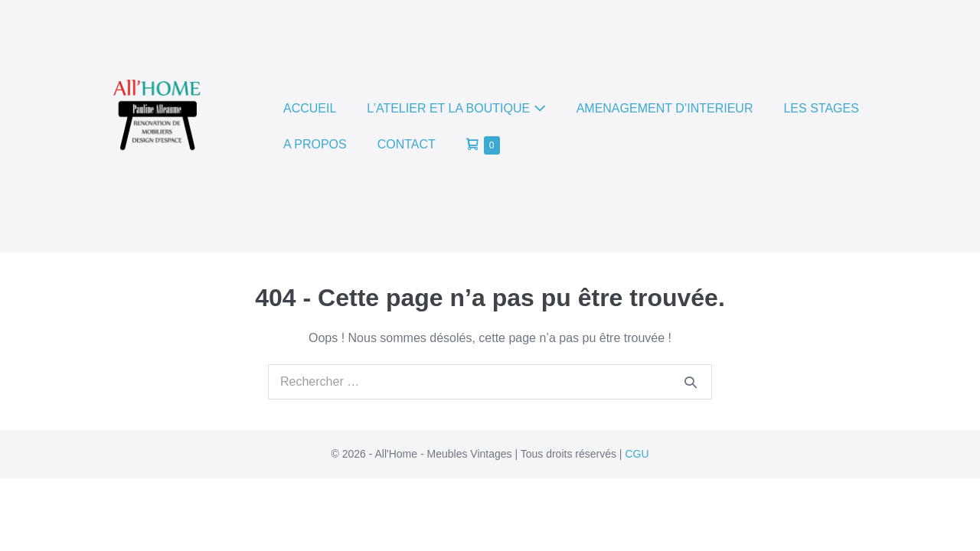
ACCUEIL (310, 108)
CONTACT (407, 144)
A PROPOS (315, 144)
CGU (637, 454)
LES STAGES (821, 108)
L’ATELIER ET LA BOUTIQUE (456, 108)
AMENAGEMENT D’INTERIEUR (665, 108)
